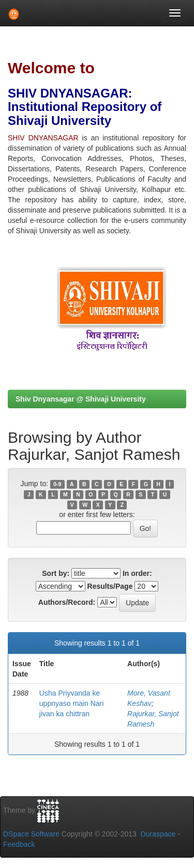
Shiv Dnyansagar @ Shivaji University (81, 399)
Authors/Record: (67, 602)
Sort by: (56, 573)
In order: (137, 573)
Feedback (19, 844)
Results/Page (110, 586)
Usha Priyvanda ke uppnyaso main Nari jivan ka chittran (72, 703)
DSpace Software (31, 834)
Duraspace (158, 834)
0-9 (57, 484)
